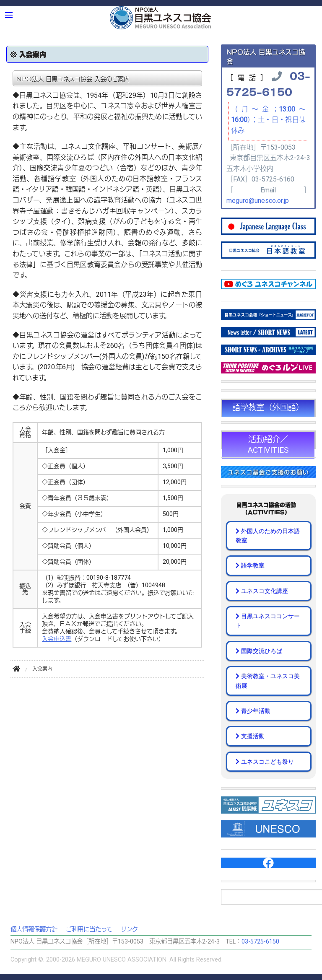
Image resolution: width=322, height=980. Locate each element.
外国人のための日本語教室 (268, 536)
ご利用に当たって (89, 929)
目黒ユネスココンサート (268, 621)
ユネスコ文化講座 (262, 591)
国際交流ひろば (259, 651)
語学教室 (250, 565)
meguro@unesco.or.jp (258, 201)
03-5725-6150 (268, 83)
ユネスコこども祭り (265, 762)
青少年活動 (253, 711)
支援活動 (250, 736)
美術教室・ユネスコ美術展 (268, 681)
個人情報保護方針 (34, 929)
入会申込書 (57, 639)
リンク (129, 929)
